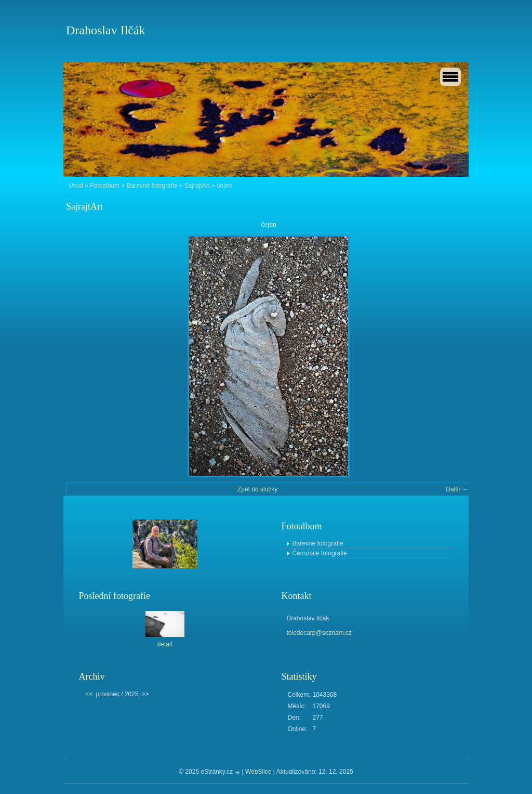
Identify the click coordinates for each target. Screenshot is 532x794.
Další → (457, 489)
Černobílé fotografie (320, 553)
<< (89, 694)
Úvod (76, 186)
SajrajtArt (197, 186)
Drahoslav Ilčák (106, 30)
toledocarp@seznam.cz (320, 633)
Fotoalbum (105, 186)
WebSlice (258, 772)
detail (165, 644)
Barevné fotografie (152, 186)
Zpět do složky (257, 489)
